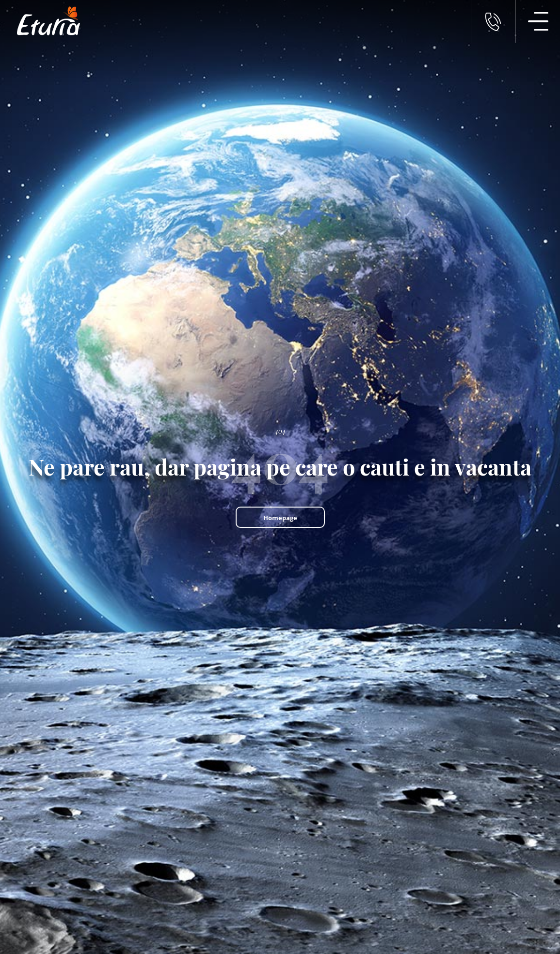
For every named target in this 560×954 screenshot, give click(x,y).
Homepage (280, 518)
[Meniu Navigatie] (538, 21)
